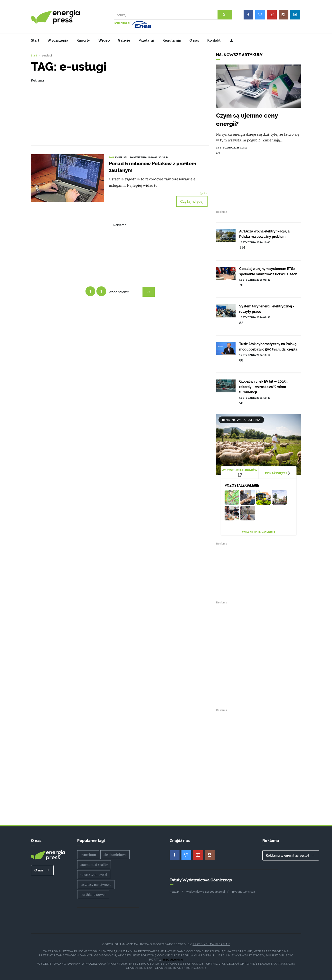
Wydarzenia (58, 40)
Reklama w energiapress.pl (290, 854)
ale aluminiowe (115, 854)
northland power (93, 893)
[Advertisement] (120, 107)
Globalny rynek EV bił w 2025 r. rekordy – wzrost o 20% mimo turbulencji (264, 386)
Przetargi (147, 40)
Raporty (83, 40)
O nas (194, 40)
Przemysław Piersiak (211, 943)
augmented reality (94, 864)
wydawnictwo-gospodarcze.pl (206, 891)
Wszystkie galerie (259, 531)
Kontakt (214, 40)
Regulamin (172, 40)
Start (35, 40)
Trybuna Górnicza (243, 891)
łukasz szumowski (94, 874)
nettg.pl (175, 891)
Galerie (124, 40)
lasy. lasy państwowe (96, 883)
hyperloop (88, 854)
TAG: (112, 156)
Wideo (104, 40)
